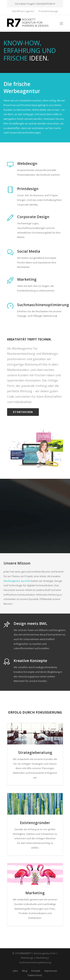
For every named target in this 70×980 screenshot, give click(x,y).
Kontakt (36, 971)
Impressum (51, 971)
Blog (25, 971)
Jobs (15, 971)
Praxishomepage (48, 11)
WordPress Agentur (23, 11)
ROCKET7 (26, 953)
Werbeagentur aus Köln (17, 581)
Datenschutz (35, 975)
